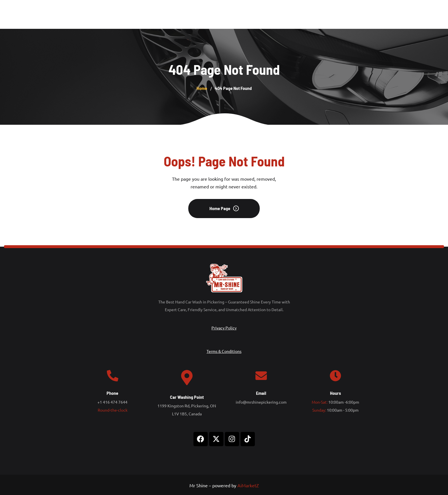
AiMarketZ (248, 485)
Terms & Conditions (224, 351)
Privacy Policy (224, 328)
